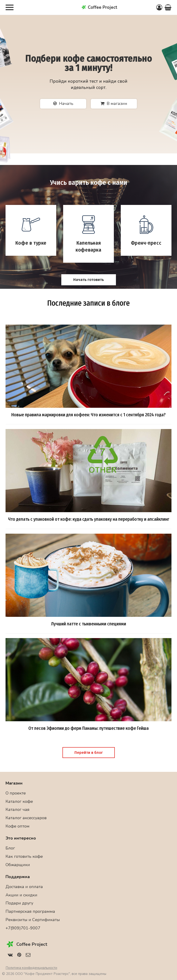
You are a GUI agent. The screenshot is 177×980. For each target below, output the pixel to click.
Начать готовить (89, 280)
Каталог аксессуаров (26, 818)
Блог (10, 848)
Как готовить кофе (24, 856)
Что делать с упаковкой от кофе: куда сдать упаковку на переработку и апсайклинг (89, 519)
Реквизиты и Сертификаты (33, 920)
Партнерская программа (30, 911)
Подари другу (19, 903)
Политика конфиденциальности (31, 968)
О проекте (16, 793)
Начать (63, 103)
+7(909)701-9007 (23, 928)
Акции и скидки (21, 895)
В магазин (114, 103)
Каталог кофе (19, 801)
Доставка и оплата (24, 887)
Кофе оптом (18, 826)
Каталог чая (18, 810)
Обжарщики (18, 865)
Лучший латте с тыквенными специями (88, 624)
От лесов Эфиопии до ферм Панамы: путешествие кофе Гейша (88, 728)
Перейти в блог (89, 753)
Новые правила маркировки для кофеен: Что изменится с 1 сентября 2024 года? (88, 415)
